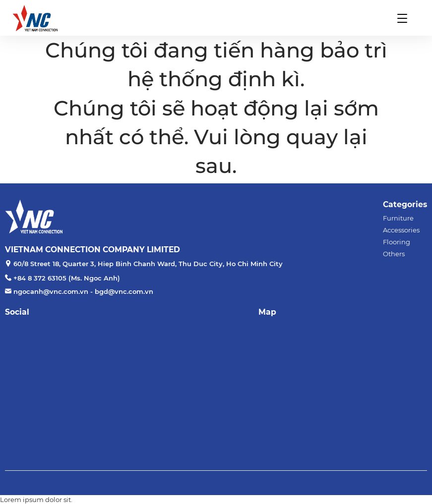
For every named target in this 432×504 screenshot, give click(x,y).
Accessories (401, 230)
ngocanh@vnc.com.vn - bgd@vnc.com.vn (83, 291)
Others (394, 254)
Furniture (398, 218)
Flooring (397, 242)
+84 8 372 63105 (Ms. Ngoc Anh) (67, 278)
